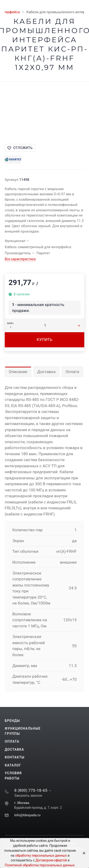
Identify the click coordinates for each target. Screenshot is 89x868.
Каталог (13, 765)
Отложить (20, 148)
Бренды (12, 721)
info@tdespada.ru (27, 815)
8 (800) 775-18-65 (31, 790)
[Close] (82, 853)
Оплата (72, 372)
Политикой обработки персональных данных (40, 865)
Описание (18, 372)
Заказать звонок (28, 796)
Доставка (46, 372)
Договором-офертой (51, 860)
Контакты (15, 757)
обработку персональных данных (41, 855)
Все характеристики (20, 259)
